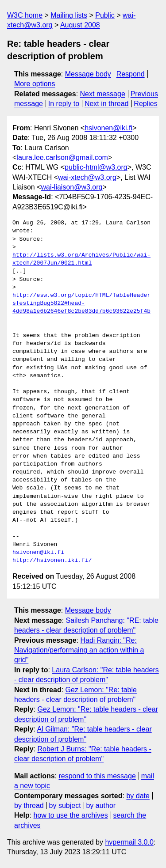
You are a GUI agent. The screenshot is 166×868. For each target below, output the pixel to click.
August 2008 (80, 25)
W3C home (25, 15)
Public (105, 15)
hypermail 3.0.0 (129, 842)
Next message (103, 94)
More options (35, 84)
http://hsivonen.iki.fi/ (52, 561)
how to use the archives (71, 815)
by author (101, 805)
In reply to (64, 104)
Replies (145, 104)
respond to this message (97, 776)
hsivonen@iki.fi (108, 128)
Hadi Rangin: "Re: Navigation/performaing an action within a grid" (79, 650)
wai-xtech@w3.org (87, 177)
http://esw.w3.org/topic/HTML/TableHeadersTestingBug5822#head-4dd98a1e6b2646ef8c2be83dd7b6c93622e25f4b (81, 303)
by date (138, 796)
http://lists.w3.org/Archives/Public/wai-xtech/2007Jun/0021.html (81, 259)
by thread (29, 805)
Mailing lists (69, 15)
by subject (65, 805)
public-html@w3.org (96, 167)
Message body (88, 74)
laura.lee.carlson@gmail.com (62, 157)
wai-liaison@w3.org (72, 187)
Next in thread (107, 104)
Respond (131, 74)
